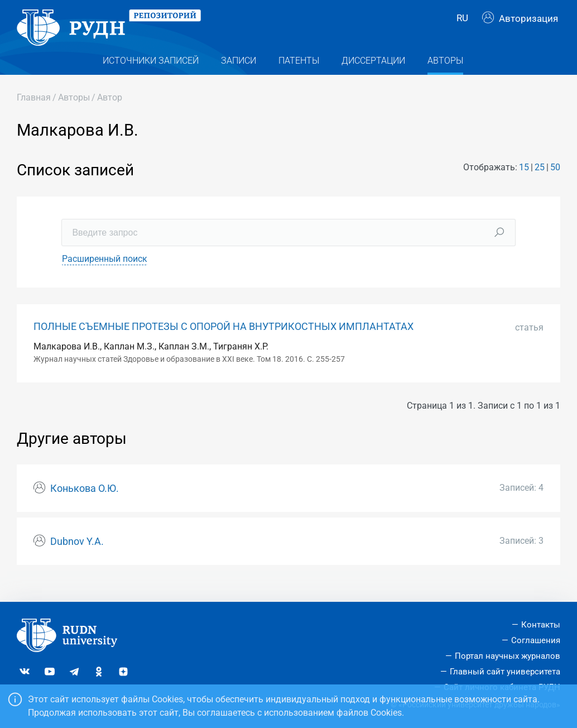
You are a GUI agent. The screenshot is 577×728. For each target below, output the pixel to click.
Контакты (541, 625)
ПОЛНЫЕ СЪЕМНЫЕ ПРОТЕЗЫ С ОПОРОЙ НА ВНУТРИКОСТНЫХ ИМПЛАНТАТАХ (223, 341)
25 (540, 182)
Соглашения (536, 640)
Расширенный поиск (105, 273)
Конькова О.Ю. (85, 504)
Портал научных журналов (508, 656)
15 (524, 182)
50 (555, 182)
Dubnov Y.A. (77, 556)
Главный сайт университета (505, 672)
